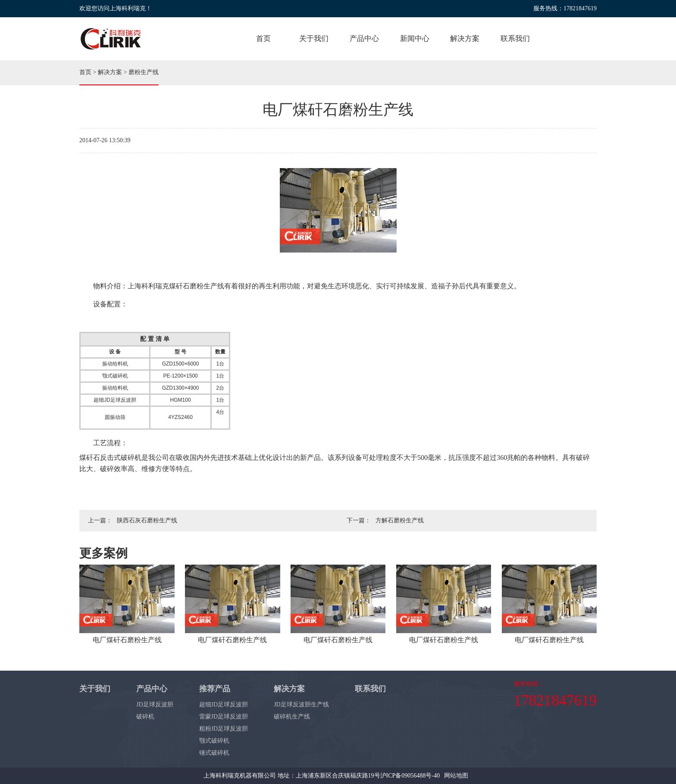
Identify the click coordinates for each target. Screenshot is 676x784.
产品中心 (152, 689)
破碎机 (145, 717)
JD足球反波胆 (155, 704)
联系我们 (370, 689)
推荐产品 (215, 689)
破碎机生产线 (292, 717)
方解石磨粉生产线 (400, 520)
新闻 (415, 39)
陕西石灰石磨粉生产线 (147, 520)
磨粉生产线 (144, 72)
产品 (364, 39)
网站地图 (456, 776)
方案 (465, 39)
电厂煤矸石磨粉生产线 (127, 640)
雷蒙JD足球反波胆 (224, 717)
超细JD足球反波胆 (224, 704)
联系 (515, 39)
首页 (263, 39)
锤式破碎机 (214, 753)
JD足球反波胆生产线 (301, 704)
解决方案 (110, 72)
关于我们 (95, 689)
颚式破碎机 (214, 741)
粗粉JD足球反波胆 (224, 729)
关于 (314, 39)
